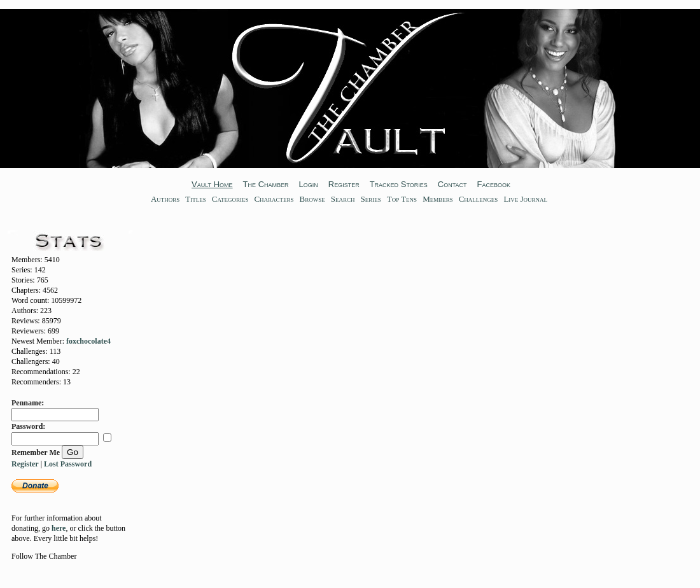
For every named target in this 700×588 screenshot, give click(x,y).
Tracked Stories (399, 184)
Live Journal (525, 199)
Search (343, 199)
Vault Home (212, 184)
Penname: (28, 403)
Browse (312, 199)
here (59, 528)
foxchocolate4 (88, 341)
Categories (230, 199)
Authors (165, 199)
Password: (28, 426)
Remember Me (36, 452)
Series (370, 199)
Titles (195, 199)
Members (438, 199)
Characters (274, 199)
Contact (452, 184)
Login (309, 184)
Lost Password (68, 464)
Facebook (493, 184)
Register (344, 184)
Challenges (479, 199)
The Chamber (266, 184)
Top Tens (402, 199)
